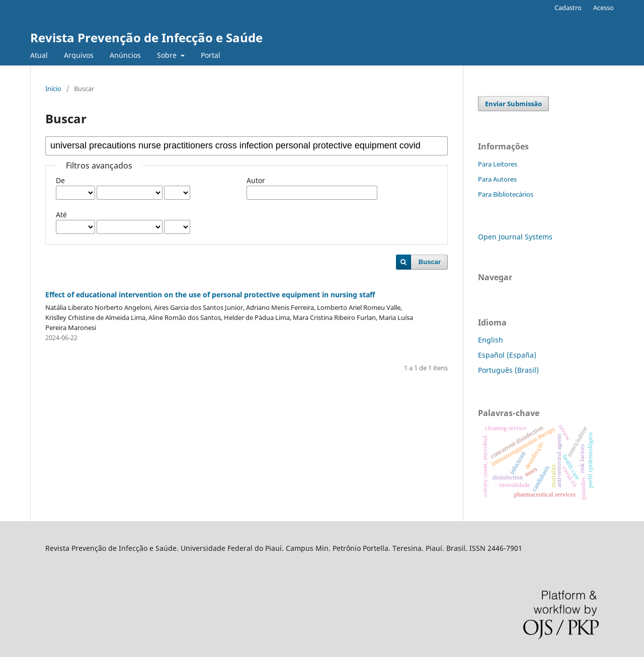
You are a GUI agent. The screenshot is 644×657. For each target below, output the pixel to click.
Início (53, 89)
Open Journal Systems (515, 237)
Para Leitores (498, 164)
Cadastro (568, 8)
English (491, 340)
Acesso (603, 8)
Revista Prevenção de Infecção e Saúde (146, 37)
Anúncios (125, 55)
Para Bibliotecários (506, 194)
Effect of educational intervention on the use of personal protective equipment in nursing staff (210, 295)
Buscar (430, 262)
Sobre (168, 55)
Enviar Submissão (513, 104)
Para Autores (497, 179)
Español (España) (507, 355)
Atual (39, 55)
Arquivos (79, 55)
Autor (256, 180)
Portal (211, 55)
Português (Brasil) (508, 370)
